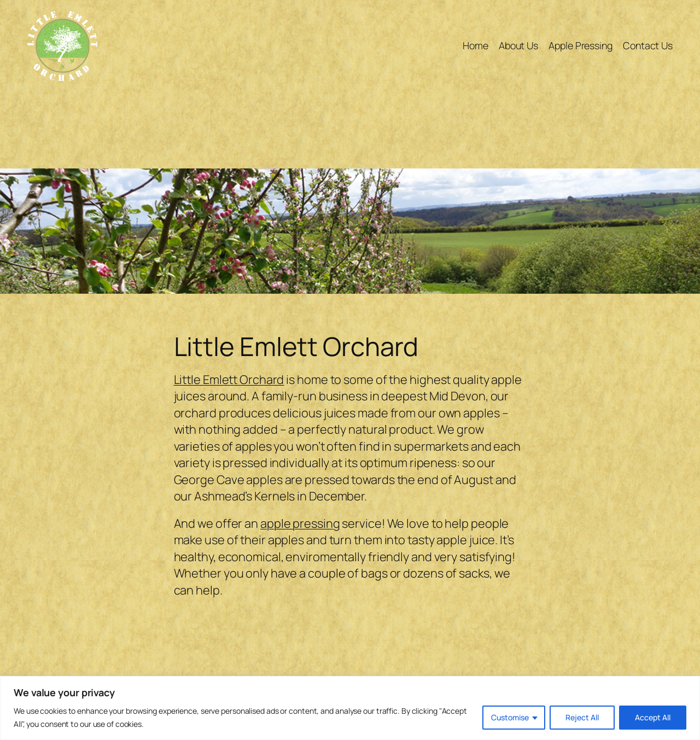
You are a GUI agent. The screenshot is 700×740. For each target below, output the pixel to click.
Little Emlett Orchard (229, 380)
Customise (510, 717)
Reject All (582, 717)
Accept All (653, 717)
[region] (350, 708)
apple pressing (300, 523)
